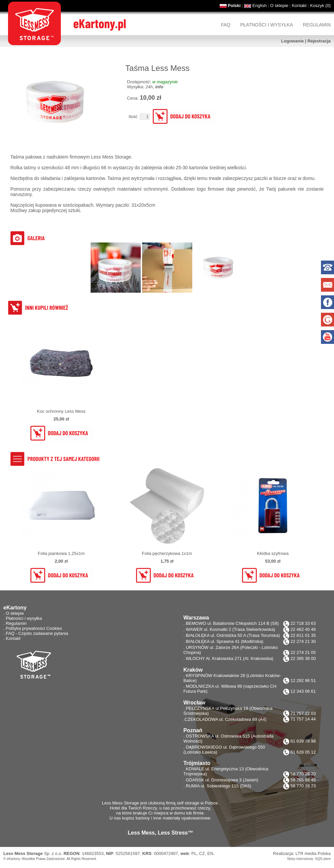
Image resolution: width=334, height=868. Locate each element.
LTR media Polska (313, 853)
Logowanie (293, 41)
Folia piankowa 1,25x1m (61, 553)
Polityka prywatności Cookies (34, 628)
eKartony (13, 859)
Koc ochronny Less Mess (61, 411)
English (260, 6)
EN (210, 853)
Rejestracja (319, 41)
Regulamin (317, 25)
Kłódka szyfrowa (273, 553)
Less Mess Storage (23, 853)
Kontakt (299, 6)
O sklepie (279, 6)
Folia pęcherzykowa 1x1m (167, 553)
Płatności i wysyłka (266, 25)
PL (194, 853)
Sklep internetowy (300, 859)
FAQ (226, 25)
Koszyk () (320, 6)
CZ (202, 853)
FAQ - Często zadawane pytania (37, 633)
